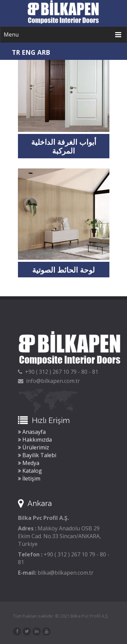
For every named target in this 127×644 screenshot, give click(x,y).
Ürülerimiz (34, 448)
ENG (29, 52)
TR (16, 52)
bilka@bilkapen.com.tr (66, 573)
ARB (44, 52)
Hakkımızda (35, 440)
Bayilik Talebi (37, 456)
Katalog (30, 471)
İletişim (29, 479)
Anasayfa (32, 433)
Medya (29, 464)
